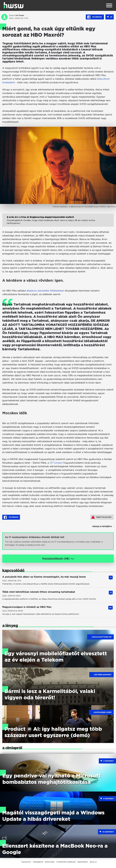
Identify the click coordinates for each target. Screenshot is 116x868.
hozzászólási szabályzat (66, 862)
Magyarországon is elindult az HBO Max (27, 607)
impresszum (26, 862)
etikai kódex (50, 862)
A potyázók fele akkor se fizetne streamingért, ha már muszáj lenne (44, 577)
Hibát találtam (101, 517)
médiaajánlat (38, 862)
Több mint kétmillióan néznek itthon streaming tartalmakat (39, 592)
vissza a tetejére (102, 526)
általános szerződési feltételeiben (45, 291)
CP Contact (56, 463)
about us (93, 862)
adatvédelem (83, 862)
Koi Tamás (20, 15)
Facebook (95, 17)
